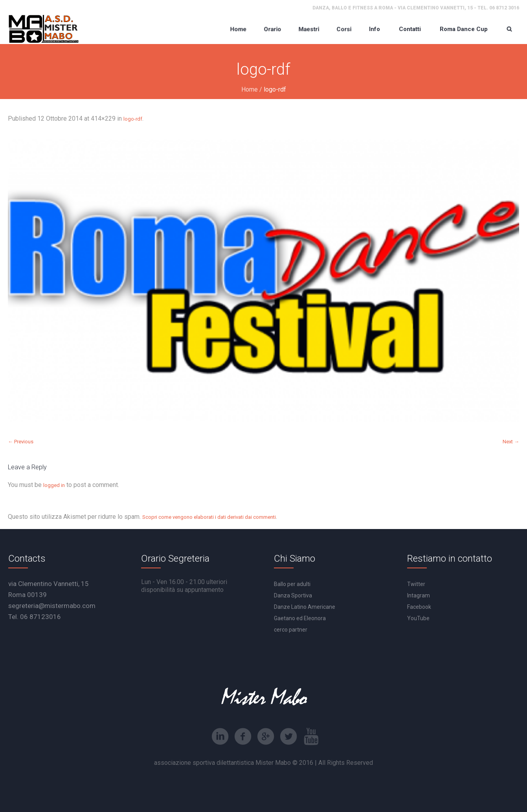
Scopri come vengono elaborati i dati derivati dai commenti (209, 517)
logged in (54, 485)
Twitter (416, 584)
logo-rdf (133, 119)
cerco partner (291, 630)
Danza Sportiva (293, 595)
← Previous (21, 442)
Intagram (419, 595)
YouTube (418, 618)
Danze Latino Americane (305, 607)
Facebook (419, 607)
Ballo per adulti (292, 584)
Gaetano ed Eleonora (300, 618)
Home (250, 89)
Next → (511, 442)
